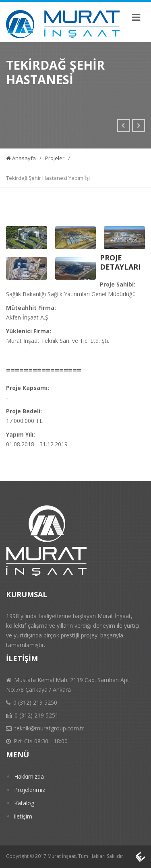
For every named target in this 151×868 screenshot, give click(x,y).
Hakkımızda (29, 776)
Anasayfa (21, 158)
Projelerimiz (30, 790)
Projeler (55, 158)
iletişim (23, 816)
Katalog (24, 803)
